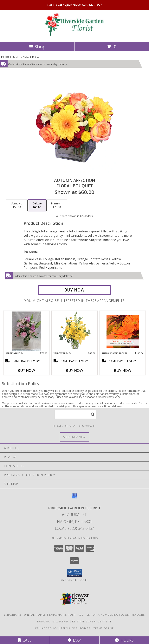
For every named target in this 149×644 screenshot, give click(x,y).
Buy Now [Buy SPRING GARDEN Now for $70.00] (26, 370)
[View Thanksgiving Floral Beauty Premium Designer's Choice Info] (123, 331)
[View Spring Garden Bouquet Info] (26, 331)
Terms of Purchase (76, 628)
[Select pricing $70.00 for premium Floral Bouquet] (57, 205)
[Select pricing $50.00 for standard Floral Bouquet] (17, 205)
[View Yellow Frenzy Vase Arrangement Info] (75, 331)
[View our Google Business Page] (74, 498)
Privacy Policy (46, 628)
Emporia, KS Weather (53, 621)
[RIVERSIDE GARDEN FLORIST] (74, 36)
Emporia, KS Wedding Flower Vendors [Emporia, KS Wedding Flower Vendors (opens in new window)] (116, 615)
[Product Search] (75, 414)
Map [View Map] (74, 640)
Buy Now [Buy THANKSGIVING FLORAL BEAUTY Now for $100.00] (123, 370)
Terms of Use (104, 628)
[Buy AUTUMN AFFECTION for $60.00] (74, 290)
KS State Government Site (92, 621)
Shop (37, 47)
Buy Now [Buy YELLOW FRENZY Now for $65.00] (74, 370)
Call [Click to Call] (25, 640)
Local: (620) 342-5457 (74, 528)
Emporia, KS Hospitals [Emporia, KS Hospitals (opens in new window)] (66, 615)
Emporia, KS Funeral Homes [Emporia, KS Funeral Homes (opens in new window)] (25, 615)
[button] (75, 573)
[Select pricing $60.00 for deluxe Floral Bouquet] (37, 205)
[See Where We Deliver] (74, 437)
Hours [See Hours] (124, 640)
